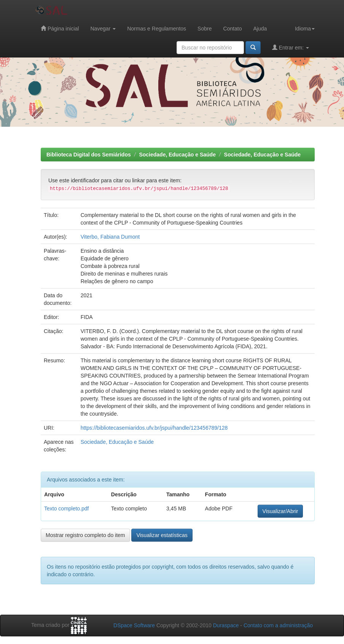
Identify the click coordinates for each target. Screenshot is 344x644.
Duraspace (226, 625)
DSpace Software (134, 625)
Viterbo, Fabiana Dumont (110, 237)
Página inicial (60, 28)
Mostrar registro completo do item (85, 535)
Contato (232, 29)
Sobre (205, 29)
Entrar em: (291, 47)
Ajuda (260, 29)
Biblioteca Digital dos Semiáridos (89, 155)
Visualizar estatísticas (162, 535)
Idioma (305, 29)
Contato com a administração (278, 625)
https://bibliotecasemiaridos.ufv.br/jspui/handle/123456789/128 (154, 428)
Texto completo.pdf (67, 509)
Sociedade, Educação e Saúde (177, 155)
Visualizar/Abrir (280, 511)
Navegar (103, 29)
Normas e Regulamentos (157, 29)
